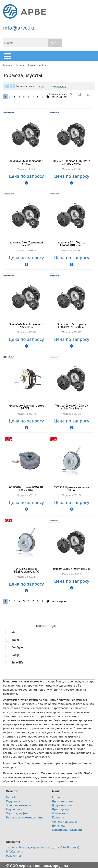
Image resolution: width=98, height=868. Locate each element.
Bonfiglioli (18, 647)
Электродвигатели (19, 805)
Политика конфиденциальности (67, 828)
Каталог (20, 65)
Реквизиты (13, 856)
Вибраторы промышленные (25, 818)
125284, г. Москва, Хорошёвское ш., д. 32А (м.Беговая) (43, 848)
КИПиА (11, 797)
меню (8, 56)
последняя (59, 97)
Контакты (58, 818)
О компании (60, 813)
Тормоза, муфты (37, 65)
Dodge (15, 655)
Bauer (15, 640)
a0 (13, 632)
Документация (62, 805)
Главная (8, 65)
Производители (63, 801)
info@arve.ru (19, 28)
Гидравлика (14, 809)
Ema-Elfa (17, 663)
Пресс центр (60, 809)
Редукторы (13, 801)
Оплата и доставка (65, 822)
